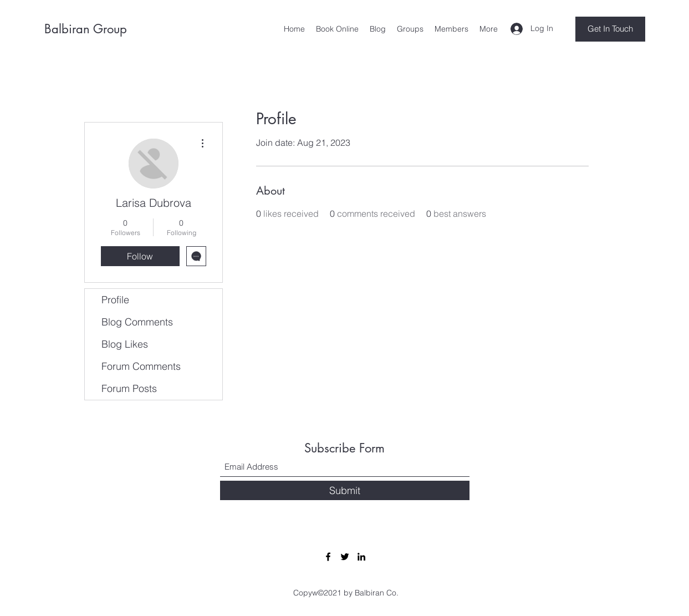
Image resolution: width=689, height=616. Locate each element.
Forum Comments (141, 366)
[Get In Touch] (610, 29)
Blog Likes (125, 344)
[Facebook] (328, 557)
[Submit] (345, 490)
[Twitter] (345, 557)
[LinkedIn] (361, 557)
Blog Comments (137, 322)
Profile (115, 300)
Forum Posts (129, 388)
